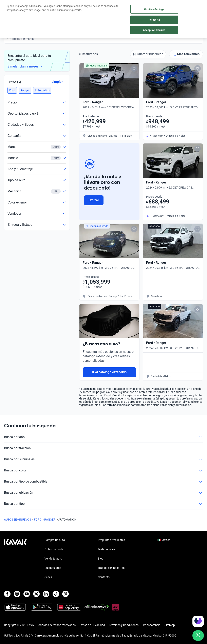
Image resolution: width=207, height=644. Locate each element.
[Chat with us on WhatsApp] (198, 636)
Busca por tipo (103, 504)
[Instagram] (17, 594)
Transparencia (152, 625)
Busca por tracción (103, 448)
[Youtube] (27, 594)
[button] (12, 90)
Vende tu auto (53, 559)
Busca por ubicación (103, 493)
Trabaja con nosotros (111, 568)
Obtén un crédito (55, 549)
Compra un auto (55, 540)
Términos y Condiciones (124, 625)
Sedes (48, 577)
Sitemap (170, 625)
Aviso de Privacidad (93, 625)
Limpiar (57, 82)
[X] (36, 594)
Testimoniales (106, 549)
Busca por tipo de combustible (103, 482)
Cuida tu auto (53, 568)
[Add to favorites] (134, 69)
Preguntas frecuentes (111, 540)
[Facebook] (7, 594)
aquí (135, 3)
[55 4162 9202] (185, 12)
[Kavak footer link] (15, 559)
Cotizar (94, 200)
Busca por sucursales (103, 459)
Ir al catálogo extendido (109, 372)
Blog (101, 559)
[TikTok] (56, 594)
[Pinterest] (65, 594)
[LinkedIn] (46, 594)
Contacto (104, 577)
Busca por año (103, 437)
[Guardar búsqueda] (148, 54)
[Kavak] (10, 12)
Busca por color (103, 470)
